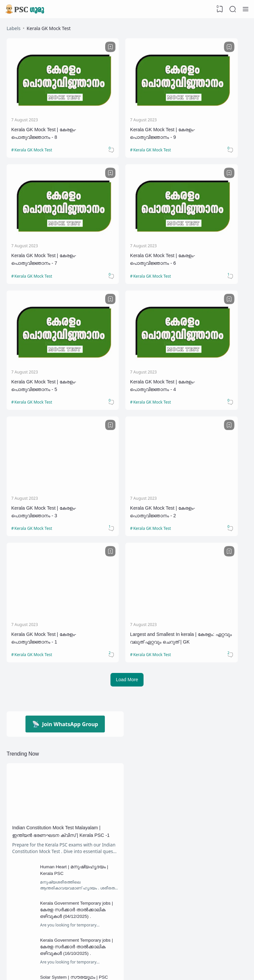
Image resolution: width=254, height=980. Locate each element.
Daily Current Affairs (93, 892)
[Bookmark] (74, 48)
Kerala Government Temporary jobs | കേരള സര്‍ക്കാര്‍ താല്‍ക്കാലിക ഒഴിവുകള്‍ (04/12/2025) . (79, 742)
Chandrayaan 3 (102, 876)
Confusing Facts (33, 892)
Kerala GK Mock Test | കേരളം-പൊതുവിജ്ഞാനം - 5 (125, 227)
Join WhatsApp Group (65, 544)
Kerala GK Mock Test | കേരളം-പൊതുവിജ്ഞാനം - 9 (125, 115)
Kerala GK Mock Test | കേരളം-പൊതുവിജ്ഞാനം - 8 (43, 115)
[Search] (233, 9)
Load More (127, 499)
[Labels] (65, 921)
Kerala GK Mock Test (34, 136)
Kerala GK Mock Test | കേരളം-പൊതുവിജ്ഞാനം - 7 (208, 115)
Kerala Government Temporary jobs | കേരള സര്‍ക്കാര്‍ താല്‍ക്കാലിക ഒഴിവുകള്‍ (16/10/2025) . (79, 781)
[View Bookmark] (219, 9)
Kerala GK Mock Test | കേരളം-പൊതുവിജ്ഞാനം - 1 (208, 339)
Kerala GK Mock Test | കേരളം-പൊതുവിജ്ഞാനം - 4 (208, 227)
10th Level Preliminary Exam (42, 876)
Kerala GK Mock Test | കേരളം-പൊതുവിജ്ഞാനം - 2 (125, 339)
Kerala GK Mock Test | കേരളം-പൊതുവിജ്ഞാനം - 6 (43, 227)
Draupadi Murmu (33, 907)
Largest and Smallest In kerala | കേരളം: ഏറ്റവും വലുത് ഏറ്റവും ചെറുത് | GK (43, 452)
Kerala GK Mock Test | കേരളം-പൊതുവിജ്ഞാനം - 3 (43, 339)
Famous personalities (93, 907)
